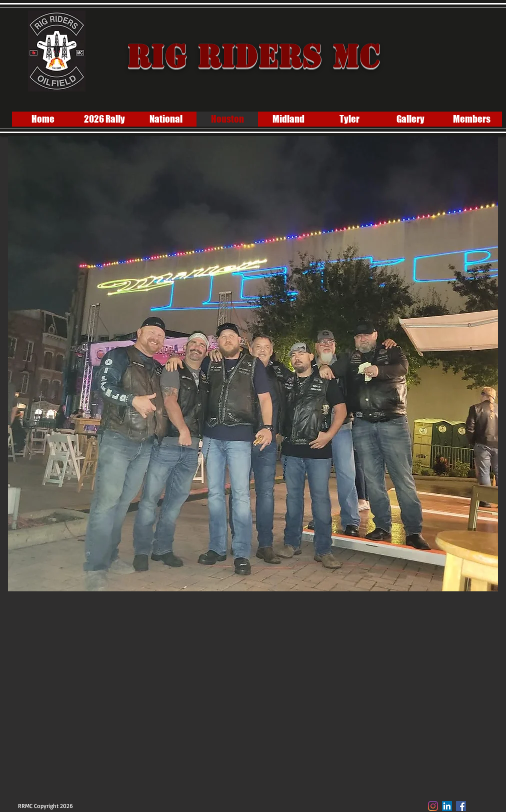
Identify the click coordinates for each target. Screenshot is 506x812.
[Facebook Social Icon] (461, 806)
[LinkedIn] (447, 806)
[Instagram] (433, 806)
